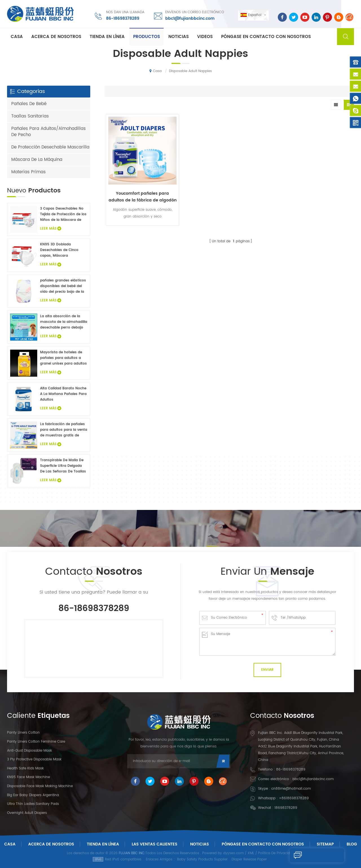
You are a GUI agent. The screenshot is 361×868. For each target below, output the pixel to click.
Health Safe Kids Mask (25, 768)
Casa (17, 37)
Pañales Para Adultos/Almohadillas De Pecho (49, 132)
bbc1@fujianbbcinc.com (189, 18)
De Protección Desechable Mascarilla (50, 147)
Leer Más (51, 229)
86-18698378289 (122, 18)
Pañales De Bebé (29, 104)
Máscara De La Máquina (37, 160)
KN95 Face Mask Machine (28, 777)
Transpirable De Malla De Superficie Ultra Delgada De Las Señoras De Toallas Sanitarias (63, 466)
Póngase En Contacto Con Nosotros (263, 844)
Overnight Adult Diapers (27, 813)
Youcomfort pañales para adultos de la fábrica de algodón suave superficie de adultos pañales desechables (136, 183)
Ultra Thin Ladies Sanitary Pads (33, 804)
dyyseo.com (233, 853)
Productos (147, 37)
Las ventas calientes (155, 844)
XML (251, 853)
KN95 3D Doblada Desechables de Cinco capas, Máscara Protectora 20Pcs (59, 250)
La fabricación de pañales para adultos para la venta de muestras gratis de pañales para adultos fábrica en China (64, 430)
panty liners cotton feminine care (36, 742)
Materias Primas (28, 172)
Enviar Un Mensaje (315, 855)
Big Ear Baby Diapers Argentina (33, 795)
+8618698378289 (294, 798)
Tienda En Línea (107, 37)
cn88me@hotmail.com (291, 789)
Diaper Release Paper (249, 859)
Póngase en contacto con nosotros (266, 37)
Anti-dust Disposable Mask (29, 751)
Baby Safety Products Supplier (202, 859)
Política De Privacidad (276, 853)
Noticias (179, 37)
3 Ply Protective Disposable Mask (34, 759)
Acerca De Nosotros (51, 844)
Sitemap (325, 844)
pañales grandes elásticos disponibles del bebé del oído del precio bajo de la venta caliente (63, 286)
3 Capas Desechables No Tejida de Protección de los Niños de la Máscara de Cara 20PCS (63, 214)
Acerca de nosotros (56, 37)
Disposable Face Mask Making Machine (40, 786)
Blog (352, 844)
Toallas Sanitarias (30, 116)
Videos (205, 37)
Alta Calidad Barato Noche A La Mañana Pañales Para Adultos (63, 394)
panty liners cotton (23, 733)
